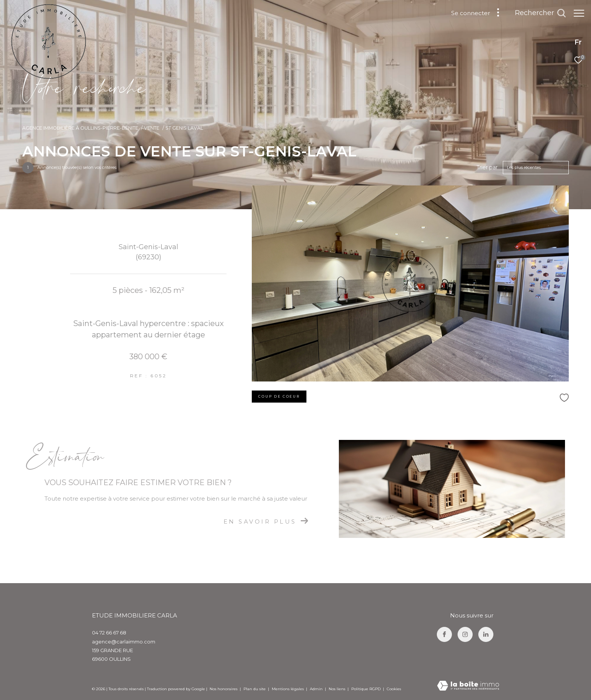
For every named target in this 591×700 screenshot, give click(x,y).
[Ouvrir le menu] (579, 13)
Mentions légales (288, 689)
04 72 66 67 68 (109, 633)
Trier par (487, 168)
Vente (152, 128)
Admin (317, 689)
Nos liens (338, 689)
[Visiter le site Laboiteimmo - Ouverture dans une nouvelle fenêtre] (468, 686)
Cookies (394, 689)
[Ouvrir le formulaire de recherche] (537, 13)
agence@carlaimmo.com (124, 642)
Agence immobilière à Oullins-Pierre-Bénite (80, 128)
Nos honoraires (224, 689)
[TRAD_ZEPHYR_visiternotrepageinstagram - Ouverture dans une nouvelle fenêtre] (465, 634)
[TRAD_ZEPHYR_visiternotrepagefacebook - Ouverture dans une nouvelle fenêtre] (444, 634)
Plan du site (255, 689)
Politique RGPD (366, 689)
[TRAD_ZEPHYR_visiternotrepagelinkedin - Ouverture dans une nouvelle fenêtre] (486, 634)
